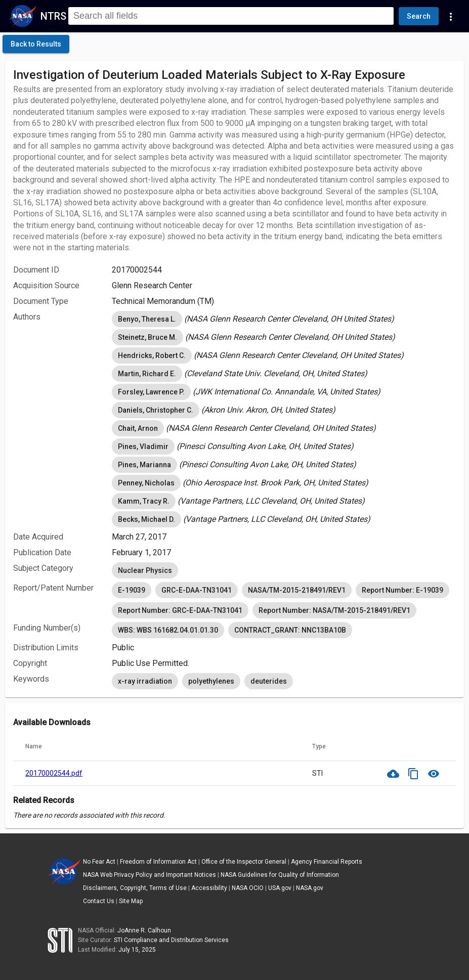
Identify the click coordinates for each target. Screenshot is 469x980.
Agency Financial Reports (327, 862)
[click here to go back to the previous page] (36, 44)
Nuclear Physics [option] (145, 570)
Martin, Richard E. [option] (147, 374)
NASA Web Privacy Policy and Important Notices (150, 875)
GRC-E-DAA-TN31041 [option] (197, 590)
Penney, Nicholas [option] (146, 483)
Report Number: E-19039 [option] (402, 590)
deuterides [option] (269, 681)
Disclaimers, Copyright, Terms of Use (135, 888)
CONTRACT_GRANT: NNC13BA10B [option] (290, 630)
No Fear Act (99, 862)
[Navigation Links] (451, 16)
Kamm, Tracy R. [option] (144, 501)
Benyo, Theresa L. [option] (147, 319)
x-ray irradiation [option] (145, 681)
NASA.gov (310, 888)
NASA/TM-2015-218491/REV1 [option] (297, 590)
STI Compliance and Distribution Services (171, 940)
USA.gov (280, 888)
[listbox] (284, 319)
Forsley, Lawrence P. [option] (151, 392)
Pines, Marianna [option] (144, 465)
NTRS (53, 16)
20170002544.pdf (54, 773)
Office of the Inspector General (244, 862)
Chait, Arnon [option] (138, 428)
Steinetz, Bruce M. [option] (147, 337)
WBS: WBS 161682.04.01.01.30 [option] (168, 630)
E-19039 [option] (132, 590)
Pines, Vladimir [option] (143, 447)
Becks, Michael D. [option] (146, 519)
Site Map (131, 901)
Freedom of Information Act (158, 862)
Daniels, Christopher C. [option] (156, 410)
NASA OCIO (248, 888)
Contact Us (99, 901)
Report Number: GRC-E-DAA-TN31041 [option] (180, 610)
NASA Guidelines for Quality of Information (280, 875)
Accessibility (209, 888)
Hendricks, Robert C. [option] (152, 355)
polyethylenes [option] (211, 681)
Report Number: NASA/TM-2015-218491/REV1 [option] (334, 610)
